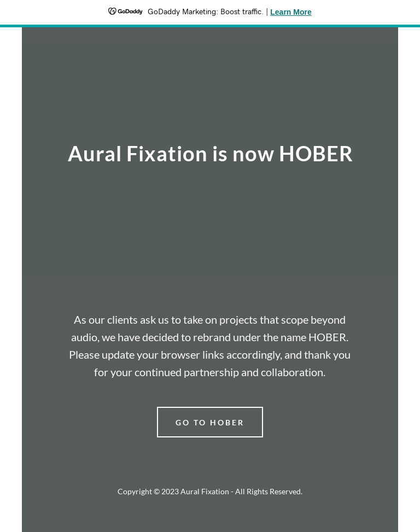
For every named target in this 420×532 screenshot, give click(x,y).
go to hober (210, 422)
